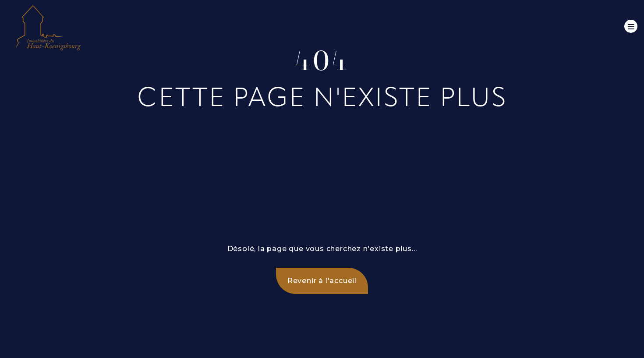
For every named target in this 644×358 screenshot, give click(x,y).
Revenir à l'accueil (322, 281)
